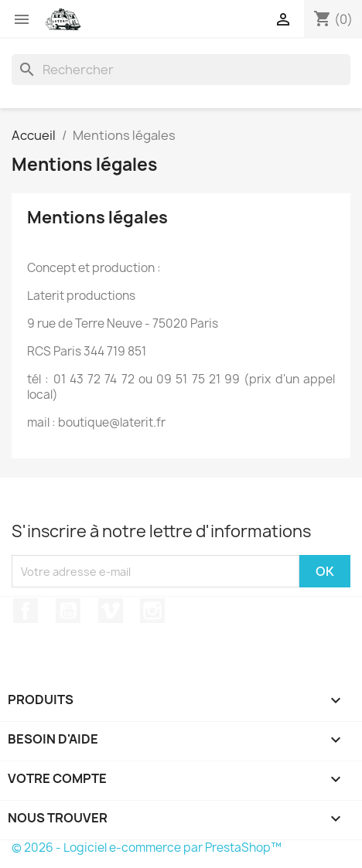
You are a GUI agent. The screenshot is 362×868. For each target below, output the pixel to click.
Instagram (152, 611)
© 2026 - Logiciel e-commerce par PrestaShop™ (147, 848)
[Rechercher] (181, 70)
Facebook (26, 611)
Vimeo (111, 611)
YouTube (68, 611)
